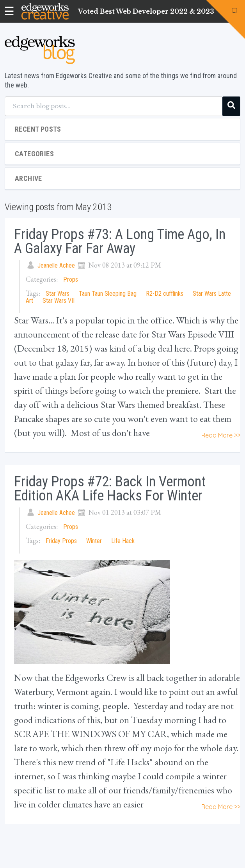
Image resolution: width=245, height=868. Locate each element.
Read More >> (221, 435)
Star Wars (58, 294)
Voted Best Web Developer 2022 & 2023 (146, 11)
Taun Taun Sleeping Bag (108, 294)
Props (71, 280)
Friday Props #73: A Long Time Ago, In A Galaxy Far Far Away (120, 241)
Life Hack (123, 541)
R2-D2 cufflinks (165, 294)
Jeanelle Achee (56, 265)
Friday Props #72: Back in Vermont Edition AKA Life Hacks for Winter (110, 489)
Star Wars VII (59, 301)
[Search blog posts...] (114, 106)
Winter (94, 541)
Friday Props (61, 541)
